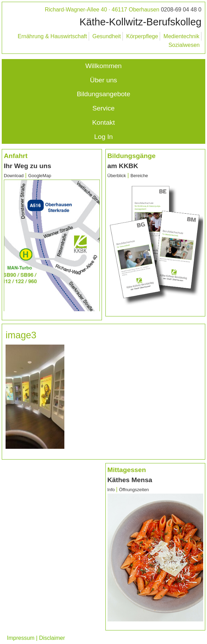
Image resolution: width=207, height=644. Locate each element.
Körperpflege (142, 36)
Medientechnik (181, 36)
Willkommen (103, 66)
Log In (103, 137)
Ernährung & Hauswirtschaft (52, 36)
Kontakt (103, 122)
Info (112, 490)
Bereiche (139, 176)
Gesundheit (106, 36)
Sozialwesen (184, 45)
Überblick (117, 176)
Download (14, 176)
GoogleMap (40, 176)
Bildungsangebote (104, 94)
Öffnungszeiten (134, 490)
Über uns (104, 80)
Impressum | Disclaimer (36, 638)
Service (104, 108)
